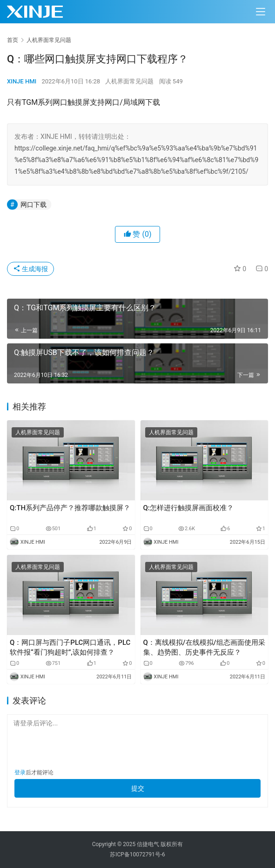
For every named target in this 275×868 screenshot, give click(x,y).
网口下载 (34, 205)
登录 (20, 772)
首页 (13, 40)
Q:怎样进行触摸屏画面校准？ (188, 508)
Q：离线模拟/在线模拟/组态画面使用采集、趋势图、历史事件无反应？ (204, 647)
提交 (138, 788)
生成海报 (30, 269)
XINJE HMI (22, 81)
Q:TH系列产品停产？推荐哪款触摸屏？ (70, 508)
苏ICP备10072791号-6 (137, 854)
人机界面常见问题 (129, 81)
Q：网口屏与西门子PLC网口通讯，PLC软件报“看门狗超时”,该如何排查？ (70, 647)
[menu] (261, 12)
